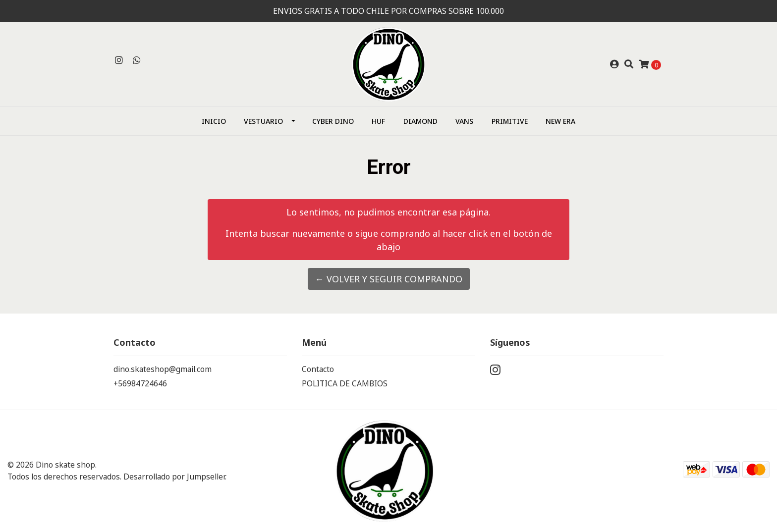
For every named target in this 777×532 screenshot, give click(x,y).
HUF (378, 121)
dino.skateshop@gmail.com (163, 369)
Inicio (214, 121)
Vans (464, 121)
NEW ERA (560, 121)
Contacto (318, 369)
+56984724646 (140, 383)
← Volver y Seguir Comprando (389, 279)
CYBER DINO (333, 121)
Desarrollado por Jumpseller (174, 477)
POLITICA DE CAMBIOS (345, 383)
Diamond (420, 121)
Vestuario (263, 121)
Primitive (510, 121)
